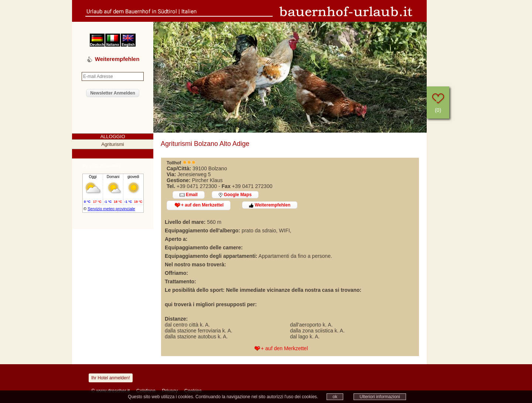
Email (189, 195)
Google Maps (235, 195)
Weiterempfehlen (270, 205)
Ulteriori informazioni (380, 397)
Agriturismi (112, 144)
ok (335, 397)
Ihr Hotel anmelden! (111, 378)
